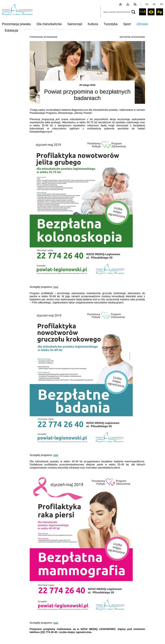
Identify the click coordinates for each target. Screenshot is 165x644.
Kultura (93, 24)
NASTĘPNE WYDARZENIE (132, 37)
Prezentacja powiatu (16, 24)
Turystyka (111, 24)
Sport (127, 24)
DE (154, 4)
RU (162, 4)
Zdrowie (142, 24)
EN (147, 4)
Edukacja (11, 30)
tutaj (56, 287)
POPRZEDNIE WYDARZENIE (44, 37)
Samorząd (75, 24)
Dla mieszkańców (49, 24)
